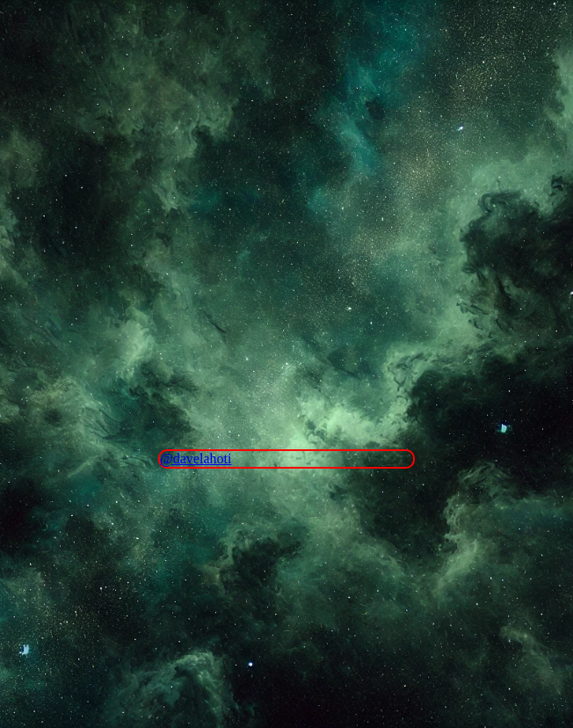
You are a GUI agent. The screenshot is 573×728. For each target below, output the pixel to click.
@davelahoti (196, 459)
